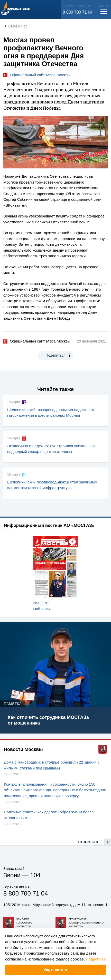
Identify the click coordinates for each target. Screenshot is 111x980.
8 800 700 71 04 (78, 12)
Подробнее (96, 959)
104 (35, 875)
